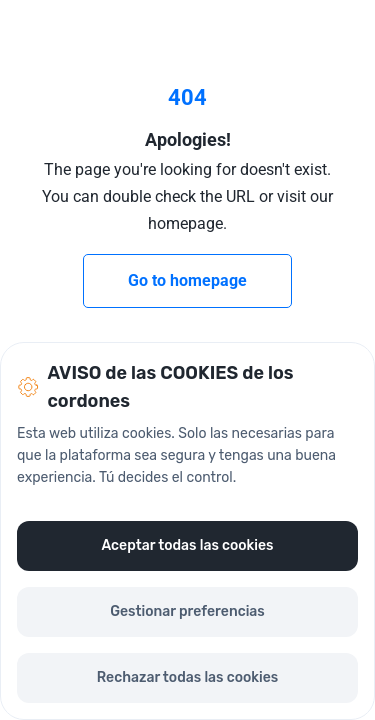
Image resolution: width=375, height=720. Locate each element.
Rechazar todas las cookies (187, 677)
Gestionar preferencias (187, 611)
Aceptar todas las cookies (187, 545)
